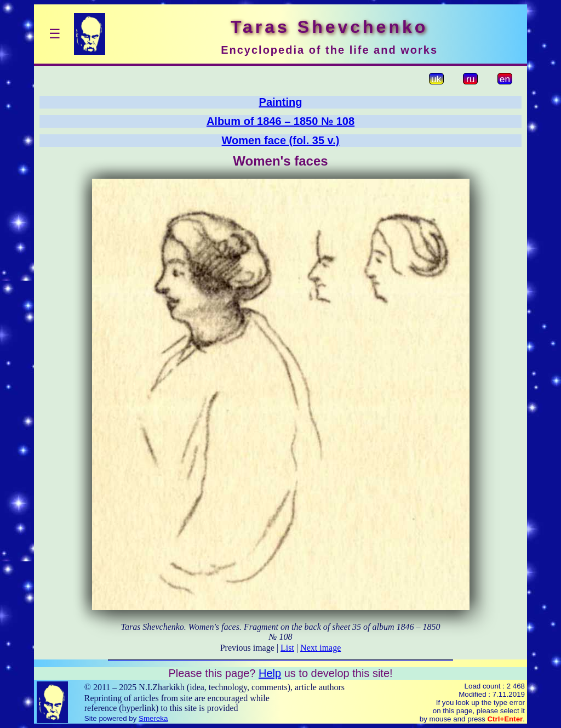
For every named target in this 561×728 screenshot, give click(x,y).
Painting (281, 102)
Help (270, 673)
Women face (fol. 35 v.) (281, 140)
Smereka (153, 718)
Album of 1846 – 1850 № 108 (280, 121)
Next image (320, 648)
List (287, 648)
